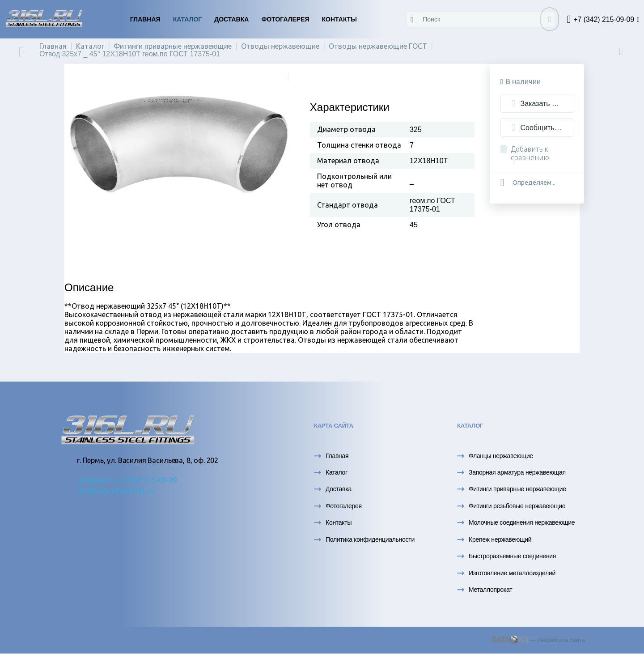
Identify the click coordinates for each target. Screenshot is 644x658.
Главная (145, 19)
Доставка (231, 19)
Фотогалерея (285, 19)
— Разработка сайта (539, 640)
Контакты (339, 19)
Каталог (188, 19)
